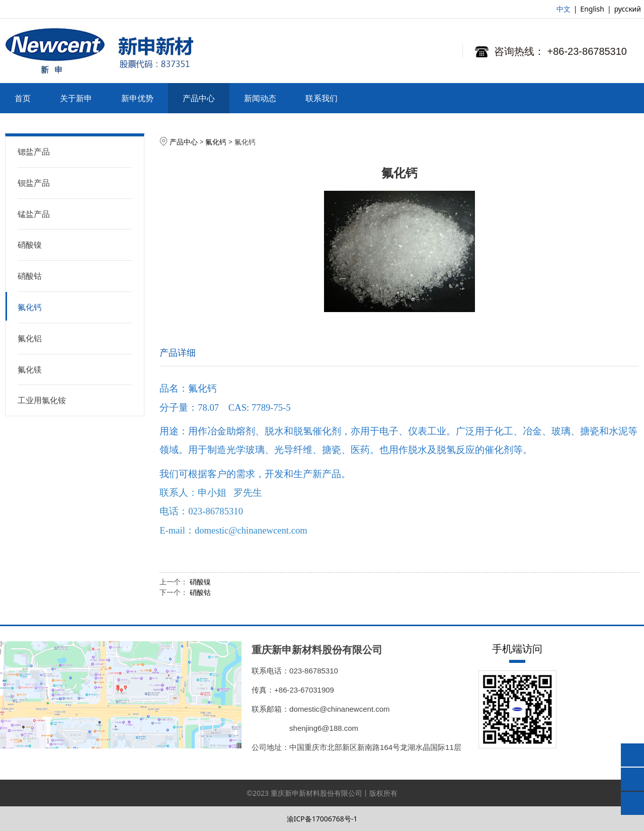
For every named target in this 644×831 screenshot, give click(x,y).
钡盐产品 (34, 183)
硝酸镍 (30, 245)
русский (628, 9)
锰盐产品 (34, 214)
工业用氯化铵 (42, 400)
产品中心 (199, 98)
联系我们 (321, 98)
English (592, 9)
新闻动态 (260, 98)
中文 (563, 9)
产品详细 (178, 352)
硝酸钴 (30, 276)
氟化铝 (30, 338)
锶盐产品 (34, 152)
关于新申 (76, 98)
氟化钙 (30, 307)
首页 (23, 98)
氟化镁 (30, 369)
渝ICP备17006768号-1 (322, 819)
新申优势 (137, 98)
